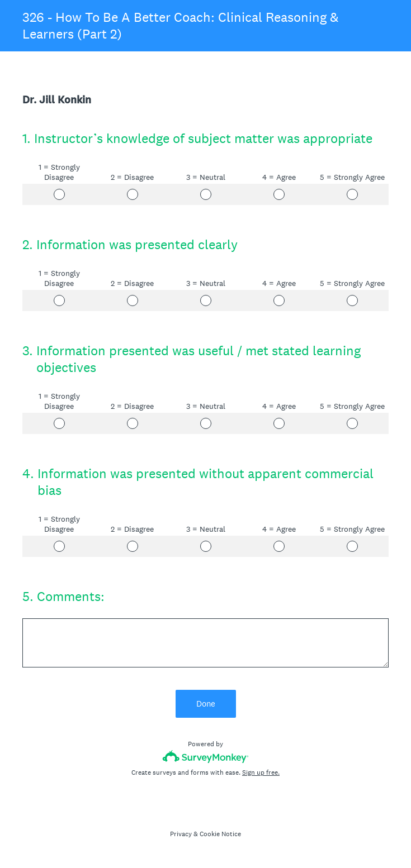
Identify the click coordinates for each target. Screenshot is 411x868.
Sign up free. (261, 772)
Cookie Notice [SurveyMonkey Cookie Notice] (220, 834)
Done (206, 704)
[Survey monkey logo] (206, 757)
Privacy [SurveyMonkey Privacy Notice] (181, 834)
